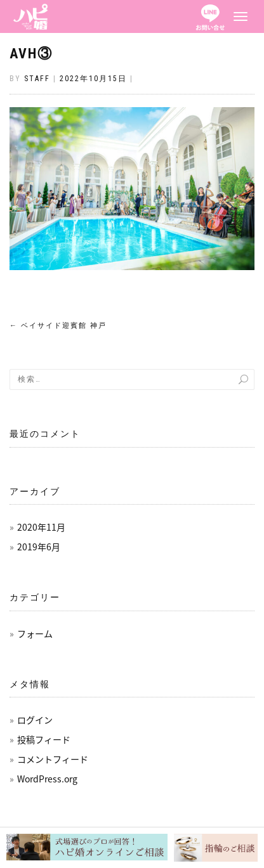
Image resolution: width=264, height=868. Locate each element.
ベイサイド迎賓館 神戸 (58, 326)
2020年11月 (41, 527)
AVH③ (31, 54)
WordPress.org (47, 779)
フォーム (35, 633)
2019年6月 (39, 547)
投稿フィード (44, 739)
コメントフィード (53, 759)
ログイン (35, 720)
